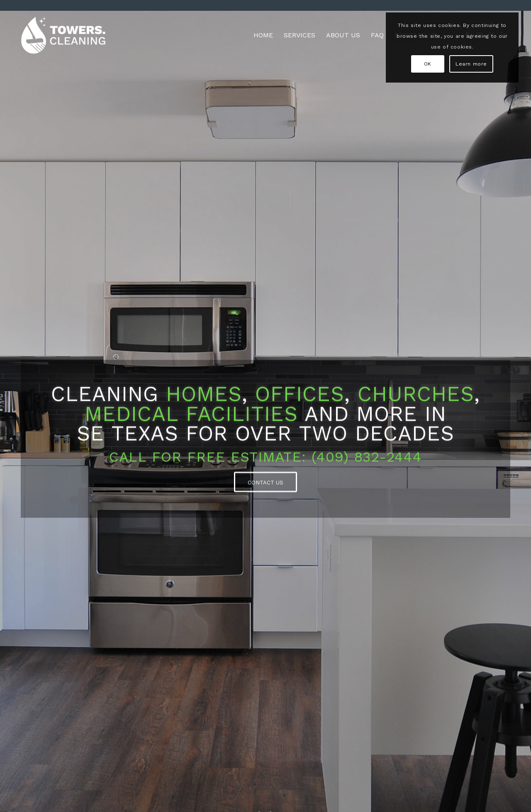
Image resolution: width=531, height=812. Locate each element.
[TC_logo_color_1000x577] (63, 35)
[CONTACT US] (265, 483)
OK (428, 64)
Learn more (471, 64)
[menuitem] (263, 35)
